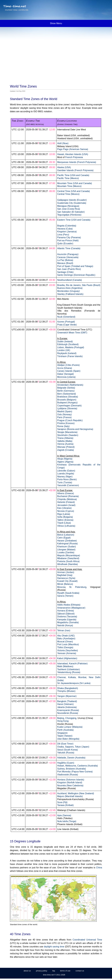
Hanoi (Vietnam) (65, 704)
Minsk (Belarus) (65, 584)
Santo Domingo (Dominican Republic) (76, 275)
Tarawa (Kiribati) (65, 805)
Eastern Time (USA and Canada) (74, 220)
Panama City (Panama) (69, 237)
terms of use (65, 971)
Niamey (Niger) (65, 477)
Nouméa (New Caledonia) (70, 786)
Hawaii (61, 154)
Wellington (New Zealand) (81, 793)
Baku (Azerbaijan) (66, 639)
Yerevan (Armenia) (67, 653)
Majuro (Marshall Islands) (70, 796)
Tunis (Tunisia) (65, 482)
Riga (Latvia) (64, 514)
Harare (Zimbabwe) (67, 541)
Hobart (61, 766)
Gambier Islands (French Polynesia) (75, 170)
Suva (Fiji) (62, 802)
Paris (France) (64, 417)
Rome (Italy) (63, 426)
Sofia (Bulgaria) (65, 517)
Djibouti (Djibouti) (66, 614)
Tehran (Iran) (64, 630)
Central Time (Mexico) (68, 194)
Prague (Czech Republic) (70, 420)
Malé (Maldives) (65, 666)
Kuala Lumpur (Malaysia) (70, 727)
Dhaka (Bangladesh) (68, 688)
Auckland (62, 793)
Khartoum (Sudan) (66, 547)
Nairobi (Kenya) (65, 625)
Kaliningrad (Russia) (67, 544)
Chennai (61, 677)
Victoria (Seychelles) (68, 650)
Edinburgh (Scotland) (68, 344)
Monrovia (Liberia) (66, 377)
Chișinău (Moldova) (67, 499)
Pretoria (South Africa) (68, 561)
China (99, 868)
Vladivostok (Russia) (68, 775)
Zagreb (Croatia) (66, 450)
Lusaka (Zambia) (66, 552)
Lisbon (61, 347)
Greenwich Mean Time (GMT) (72, 333)
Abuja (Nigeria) (65, 459)
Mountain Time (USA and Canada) (74, 183)
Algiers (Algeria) (65, 462)
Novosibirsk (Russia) (68, 713)
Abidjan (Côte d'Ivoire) (68, 365)
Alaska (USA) (64, 167)
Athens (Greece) (66, 493)
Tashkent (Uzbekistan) (68, 669)
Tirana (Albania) (65, 438)
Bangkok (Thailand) (67, 701)
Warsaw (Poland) (66, 447)
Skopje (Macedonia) (67, 432)
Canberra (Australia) (88, 766)
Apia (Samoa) (64, 815)
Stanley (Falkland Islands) (70, 294)
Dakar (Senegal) (65, 374)
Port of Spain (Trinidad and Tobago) (75, 266)
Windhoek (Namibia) (67, 564)
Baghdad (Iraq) (65, 575)
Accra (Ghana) (65, 368)
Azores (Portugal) (66, 322)
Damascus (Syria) (66, 578)
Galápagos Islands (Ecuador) (72, 200)
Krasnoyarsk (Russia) (68, 710)
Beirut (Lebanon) (66, 535)
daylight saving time (54, 947)
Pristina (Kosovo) (66, 423)
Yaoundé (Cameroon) (68, 485)
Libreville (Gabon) (66, 471)
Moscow (61, 587)
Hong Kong (63, 721)
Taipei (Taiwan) (65, 736)
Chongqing (71, 718)
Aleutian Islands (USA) (77, 154)
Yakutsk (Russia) (66, 753)
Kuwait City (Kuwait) (67, 581)
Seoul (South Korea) (67, 750)
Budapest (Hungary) (67, 403)
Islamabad (62, 664)
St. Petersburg (78, 587)
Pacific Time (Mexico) (68, 178)
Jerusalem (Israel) (66, 505)
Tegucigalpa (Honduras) (69, 215)
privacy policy (42, 971)
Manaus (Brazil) (65, 263)
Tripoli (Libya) (64, 523)
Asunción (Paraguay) (68, 254)
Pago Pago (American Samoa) (73, 149)
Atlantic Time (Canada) (69, 248)
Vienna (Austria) (65, 444)
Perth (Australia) (65, 730)
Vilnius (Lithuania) (66, 526)
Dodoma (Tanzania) (67, 617)
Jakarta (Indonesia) (67, 707)
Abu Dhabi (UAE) (66, 636)
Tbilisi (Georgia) (65, 647)
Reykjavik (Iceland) (67, 353)
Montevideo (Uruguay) (68, 291)
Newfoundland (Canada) (70, 280)
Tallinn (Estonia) (65, 520)
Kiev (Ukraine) (64, 508)
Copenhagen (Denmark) (69, 406)
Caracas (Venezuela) (68, 257)
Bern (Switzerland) (67, 394)
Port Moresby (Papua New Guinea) (75, 772)
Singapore (62, 733)
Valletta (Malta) (65, 441)
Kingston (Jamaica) (67, 232)
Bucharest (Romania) (68, 496)
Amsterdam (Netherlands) (70, 385)
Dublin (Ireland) (65, 341)
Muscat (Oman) (65, 642)
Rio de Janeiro (73, 285)
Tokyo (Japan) (82, 747)
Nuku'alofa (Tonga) (67, 821)
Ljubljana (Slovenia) (67, 408)
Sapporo (69, 747)
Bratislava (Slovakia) (68, 397)
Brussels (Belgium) (67, 400)
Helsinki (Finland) (66, 502)
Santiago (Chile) (65, 272)
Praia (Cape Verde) (67, 325)
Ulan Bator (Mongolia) (68, 739)
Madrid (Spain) (65, 411)
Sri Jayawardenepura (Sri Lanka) (74, 683)
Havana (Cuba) (65, 229)
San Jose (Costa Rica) (69, 209)
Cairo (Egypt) (64, 538)
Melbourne (71, 766)
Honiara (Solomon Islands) (71, 780)
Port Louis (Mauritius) (68, 644)
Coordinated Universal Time (87, 940)
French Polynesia (74, 157)
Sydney (61, 769)
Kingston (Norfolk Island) (70, 782)
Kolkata (72, 677)
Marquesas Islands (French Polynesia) (77, 162)
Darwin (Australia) (76, 758)
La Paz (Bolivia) (65, 260)
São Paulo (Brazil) (91, 285)
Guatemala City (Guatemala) (72, 203)
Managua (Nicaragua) (68, 206)
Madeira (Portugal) (75, 347)
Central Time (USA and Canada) (73, 191)
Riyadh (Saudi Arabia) (68, 593)
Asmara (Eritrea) (66, 611)
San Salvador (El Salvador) (71, 212)
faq (54, 971)
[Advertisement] (56, 50)
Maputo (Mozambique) (69, 555)
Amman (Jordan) (66, 572)
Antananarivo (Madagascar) (71, 608)
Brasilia (61, 285)
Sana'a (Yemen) (65, 596)
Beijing (61, 718)
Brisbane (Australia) (76, 769)
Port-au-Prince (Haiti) (68, 240)
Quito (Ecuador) (65, 243)
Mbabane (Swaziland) (68, 558)
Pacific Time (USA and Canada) (73, 175)
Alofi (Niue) (63, 143)
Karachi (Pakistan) (78, 664)
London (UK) (64, 350)
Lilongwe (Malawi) (66, 550)
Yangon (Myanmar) (67, 696)
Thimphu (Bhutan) (66, 691)
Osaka (60, 747)
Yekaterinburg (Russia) (69, 672)
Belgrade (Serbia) (66, 388)
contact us (80, 971)
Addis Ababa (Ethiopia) (69, 605)
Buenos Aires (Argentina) (70, 288)
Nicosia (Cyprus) (66, 511)
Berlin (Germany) (66, 391)
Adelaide (62, 758)
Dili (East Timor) (65, 744)
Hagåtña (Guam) (66, 763)
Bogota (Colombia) (67, 226)
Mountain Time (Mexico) (69, 186)
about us (27, 971)
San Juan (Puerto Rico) (69, 269)
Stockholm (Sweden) (68, 435)
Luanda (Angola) (66, 474)
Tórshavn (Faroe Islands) (70, 356)
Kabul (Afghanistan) (67, 658)
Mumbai (82, 677)
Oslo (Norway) (64, 414)
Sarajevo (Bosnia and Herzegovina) (75, 429)
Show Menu (56, 23)
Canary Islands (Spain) (69, 371)
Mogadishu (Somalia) (68, 622)
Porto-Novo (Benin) (67, 479)
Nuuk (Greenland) (66, 317)
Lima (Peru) (63, 235)
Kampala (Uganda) (67, 620)
